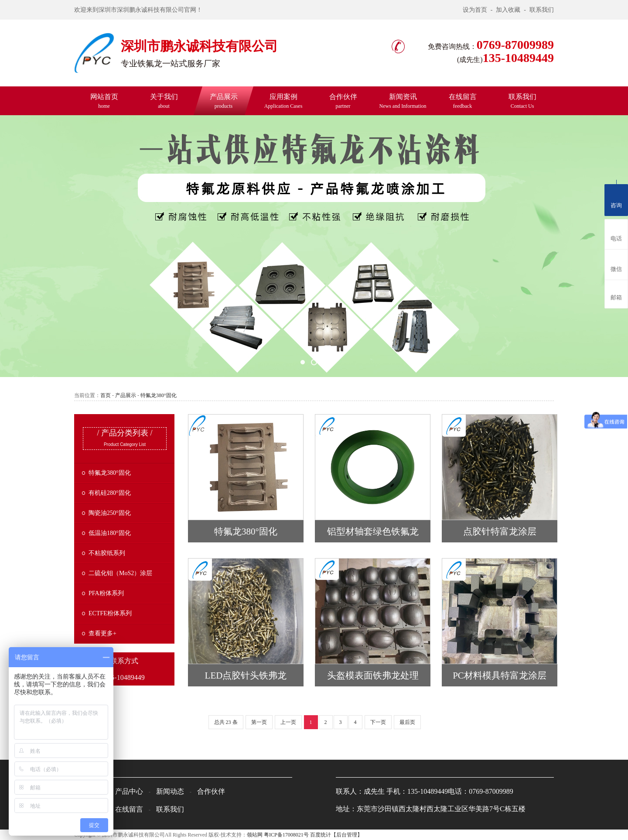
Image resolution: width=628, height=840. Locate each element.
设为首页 (475, 10)
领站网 (255, 835)
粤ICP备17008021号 (286, 835)
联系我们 (542, 10)
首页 (106, 395)
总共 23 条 (226, 722)
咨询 (616, 198)
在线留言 (463, 101)
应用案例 (283, 101)
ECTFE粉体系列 (110, 613)
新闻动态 (170, 791)
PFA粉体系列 (106, 593)
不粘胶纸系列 (107, 553)
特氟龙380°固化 (159, 395)
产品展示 (224, 101)
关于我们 (164, 101)
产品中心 (129, 791)
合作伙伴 (343, 101)
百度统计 (321, 835)
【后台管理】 (347, 835)
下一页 (378, 722)
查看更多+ (102, 633)
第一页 (259, 722)
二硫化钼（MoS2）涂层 (120, 573)
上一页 (288, 722)
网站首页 (104, 101)
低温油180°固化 (110, 533)
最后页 (407, 722)
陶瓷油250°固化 (110, 513)
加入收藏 (508, 10)
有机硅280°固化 (110, 493)
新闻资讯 (403, 101)
